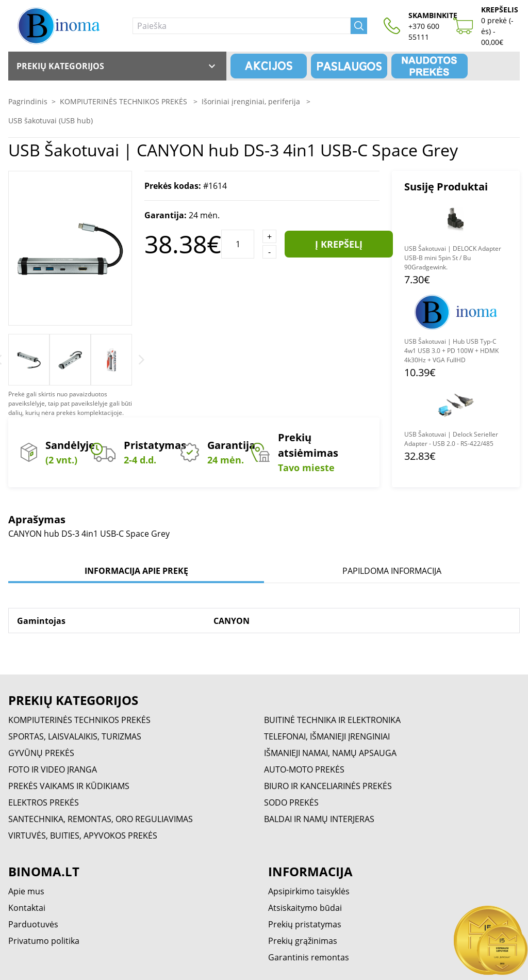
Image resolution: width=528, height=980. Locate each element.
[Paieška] (242, 26)
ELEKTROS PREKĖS (44, 802)
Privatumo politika (44, 941)
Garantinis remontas (309, 957)
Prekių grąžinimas (303, 941)
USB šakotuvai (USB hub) (51, 121)
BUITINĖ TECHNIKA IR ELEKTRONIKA (332, 720)
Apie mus (26, 891)
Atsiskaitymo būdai (305, 908)
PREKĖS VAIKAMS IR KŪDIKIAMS (69, 786)
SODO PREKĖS (291, 802)
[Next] (142, 360)
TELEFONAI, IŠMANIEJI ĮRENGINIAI (327, 736)
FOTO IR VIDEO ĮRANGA (53, 769)
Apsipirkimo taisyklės (309, 891)
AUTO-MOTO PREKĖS (304, 769)
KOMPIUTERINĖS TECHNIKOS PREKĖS (125, 101)
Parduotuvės (33, 924)
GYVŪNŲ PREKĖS (41, 753)
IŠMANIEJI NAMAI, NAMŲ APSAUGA (330, 753)
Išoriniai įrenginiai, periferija (252, 101)
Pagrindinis (28, 101)
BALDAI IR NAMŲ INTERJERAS (319, 819)
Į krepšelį (339, 244)
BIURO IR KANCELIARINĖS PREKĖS (328, 786)
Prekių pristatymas (305, 924)
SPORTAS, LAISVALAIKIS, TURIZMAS (75, 736)
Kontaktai (27, 908)
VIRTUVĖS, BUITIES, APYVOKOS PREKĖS (83, 836)
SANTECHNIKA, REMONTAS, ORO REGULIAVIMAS (101, 819)
